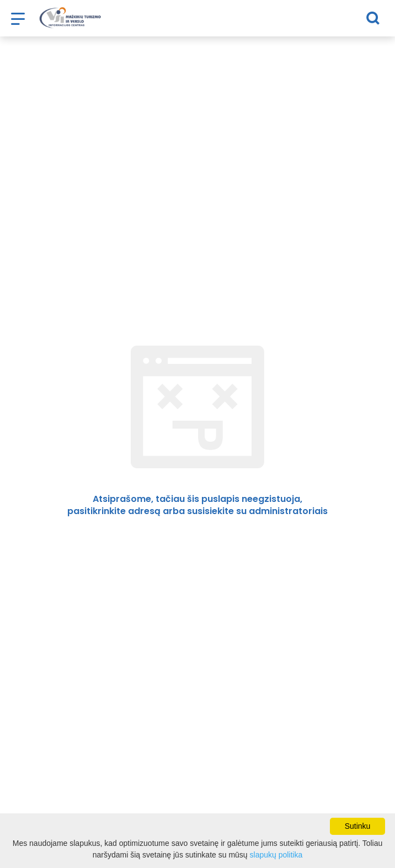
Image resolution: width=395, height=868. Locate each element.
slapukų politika (276, 855)
